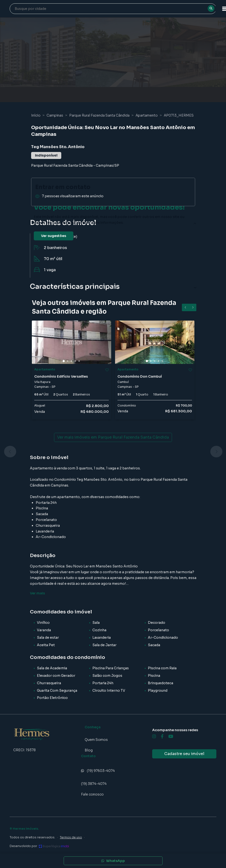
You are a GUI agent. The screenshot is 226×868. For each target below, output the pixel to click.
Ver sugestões (54, 236)
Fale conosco (92, 794)
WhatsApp (113, 861)
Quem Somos (96, 740)
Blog (89, 750)
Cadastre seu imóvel (184, 754)
